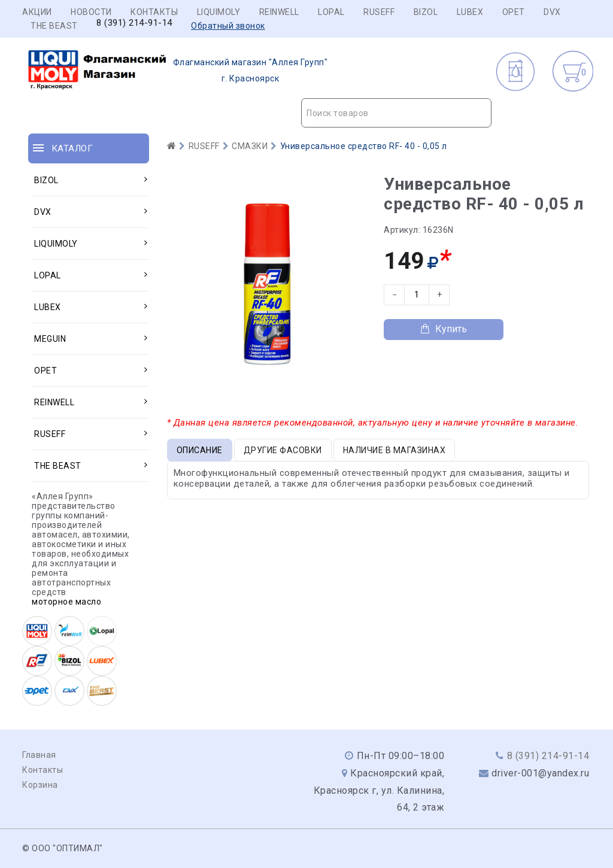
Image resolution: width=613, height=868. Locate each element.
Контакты (154, 12)
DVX (552, 12)
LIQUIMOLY (219, 12)
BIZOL (426, 12)
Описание (200, 450)
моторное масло (66, 602)
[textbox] (396, 113)
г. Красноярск (178, 71)
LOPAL (331, 12)
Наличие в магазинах (394, 450)
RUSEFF (379, 12)
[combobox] (396, 113)
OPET (514, 12)
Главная (39, 755)
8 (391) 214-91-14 (134, 23)
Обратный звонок (228, 26)
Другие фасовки (283, 450)
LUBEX (470, 12)
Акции (37, 12)
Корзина (40, 785)
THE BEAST (54, 26)
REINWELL (279, 12)
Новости (91, 12)
